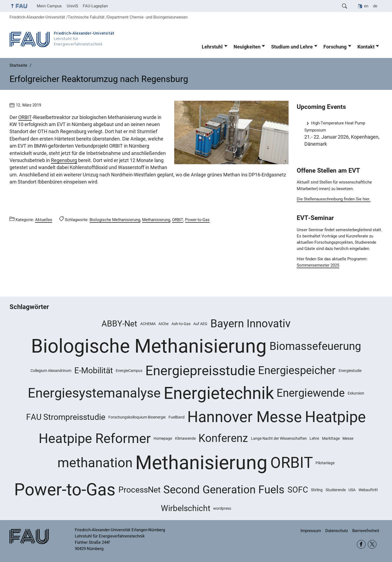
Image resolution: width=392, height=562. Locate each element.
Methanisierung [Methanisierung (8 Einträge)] (201, 463)
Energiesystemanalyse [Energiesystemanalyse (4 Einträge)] (94, 393)
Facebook (361, 544)
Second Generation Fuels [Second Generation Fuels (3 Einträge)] (224, 490)
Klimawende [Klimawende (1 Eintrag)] (185, 438)
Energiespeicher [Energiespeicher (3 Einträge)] (297, 370)
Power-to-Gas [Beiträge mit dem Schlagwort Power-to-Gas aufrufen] (197, 220)
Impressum (311, 531)
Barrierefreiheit (366, 531)
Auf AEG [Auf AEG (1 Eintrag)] (200, 324)
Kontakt (366, 47)
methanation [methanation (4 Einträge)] (95, 463)
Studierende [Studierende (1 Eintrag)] (336, 490)
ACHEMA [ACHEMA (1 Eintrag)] (148, 324)
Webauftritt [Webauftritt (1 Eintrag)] (368, 490)
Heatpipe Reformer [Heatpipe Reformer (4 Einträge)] (95, 439)
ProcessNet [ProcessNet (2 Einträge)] (140, 490)
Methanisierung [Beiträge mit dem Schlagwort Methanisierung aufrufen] (156, 220)
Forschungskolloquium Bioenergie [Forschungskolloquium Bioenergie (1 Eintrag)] (137, 417)
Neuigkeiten (247, 47)
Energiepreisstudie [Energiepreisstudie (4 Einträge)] (200, 371)
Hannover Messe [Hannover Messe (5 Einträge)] (245, 417)
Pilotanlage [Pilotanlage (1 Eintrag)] (325, 463)
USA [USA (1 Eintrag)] (352, 490)
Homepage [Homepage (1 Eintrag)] (163, 438)
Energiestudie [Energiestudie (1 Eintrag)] (350, 371)
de (375, 6)
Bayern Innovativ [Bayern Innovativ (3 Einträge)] (250, 324)
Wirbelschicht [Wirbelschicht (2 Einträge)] (186, 508)
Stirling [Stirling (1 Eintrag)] (317, 490)
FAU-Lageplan (95, 6)
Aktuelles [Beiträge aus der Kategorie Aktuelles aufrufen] (44, 220)
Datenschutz (337, 531)
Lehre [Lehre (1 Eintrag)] (314, 438)
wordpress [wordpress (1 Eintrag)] (222, 508)
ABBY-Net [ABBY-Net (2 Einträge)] (119, 324)
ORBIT (25, 117)
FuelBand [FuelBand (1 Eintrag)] (177, 417)
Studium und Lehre (292, 47)
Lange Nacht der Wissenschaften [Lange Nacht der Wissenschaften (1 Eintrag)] (279, 438)
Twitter (372, 544)
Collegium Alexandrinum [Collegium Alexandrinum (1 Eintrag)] (51, 371)
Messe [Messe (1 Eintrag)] (348, 438)
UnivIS (72, 6)
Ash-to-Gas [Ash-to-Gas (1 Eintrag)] (181, 324)
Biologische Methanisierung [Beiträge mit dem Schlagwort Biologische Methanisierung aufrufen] (115, 220)
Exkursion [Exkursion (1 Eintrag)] (356, 393)
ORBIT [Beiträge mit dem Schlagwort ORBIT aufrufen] (178, 220)
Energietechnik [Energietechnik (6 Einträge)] (219, 393)
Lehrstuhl (212, 47)
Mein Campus (49, 6)
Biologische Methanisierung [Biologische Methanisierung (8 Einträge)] (149, 346)
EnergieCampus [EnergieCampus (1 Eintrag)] (129, 371)
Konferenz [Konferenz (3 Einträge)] (223, 438)
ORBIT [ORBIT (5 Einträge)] (292, 463)
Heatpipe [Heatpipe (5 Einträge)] (335, 417)
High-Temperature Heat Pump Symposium (335, 126)
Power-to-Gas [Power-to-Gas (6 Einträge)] (65, 490)
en (366, 6)
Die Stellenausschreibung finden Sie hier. (334, 199)
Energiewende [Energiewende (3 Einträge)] (311, 393)
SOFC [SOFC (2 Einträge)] (298, 490)
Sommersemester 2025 (318, 265)
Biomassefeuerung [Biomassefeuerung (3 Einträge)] (315, 346)
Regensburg (64, 160)
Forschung (335, 47)
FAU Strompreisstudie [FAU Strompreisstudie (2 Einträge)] (66, 417)
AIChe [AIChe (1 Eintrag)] (163, 324)
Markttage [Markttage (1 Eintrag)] (331, 438)
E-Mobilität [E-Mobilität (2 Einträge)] (94, 370)
